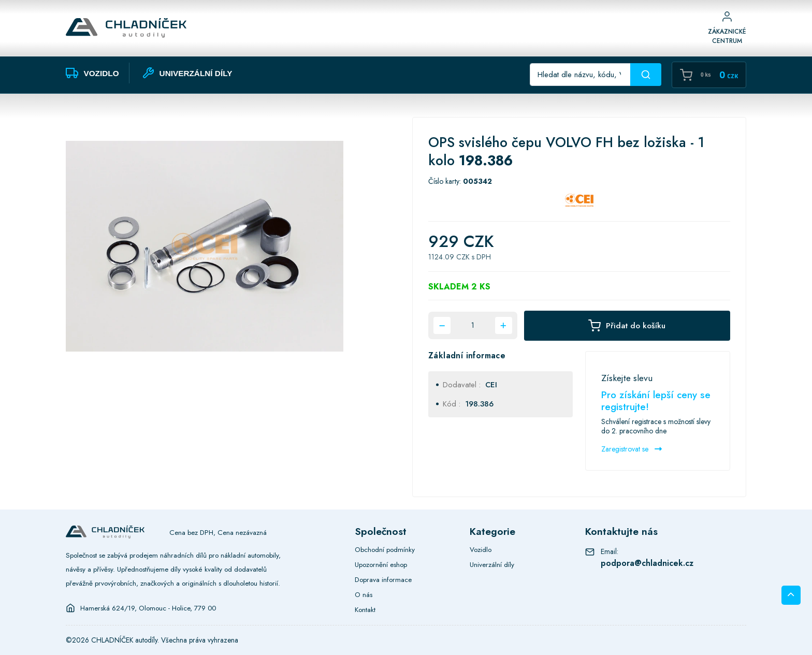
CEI (491, 385)
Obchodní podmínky (385, 549)
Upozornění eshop (381, 564)
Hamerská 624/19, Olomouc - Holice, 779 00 (148, 608)
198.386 (479, 404)
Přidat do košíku (627, 325)
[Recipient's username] (580, 75)
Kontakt (365, 609)
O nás (364, 594)
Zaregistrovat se (632, 449)
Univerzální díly (492, 564)
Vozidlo (481, 549)
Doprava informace (383, 579)
